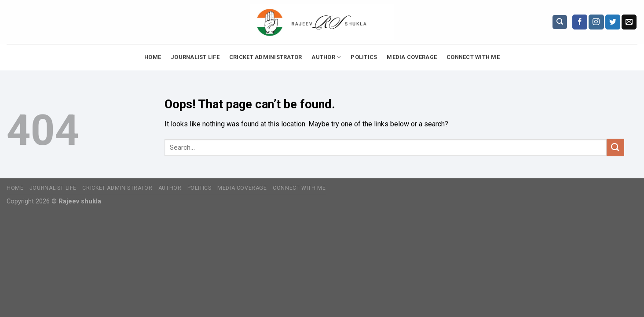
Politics (364, 57)
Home (153, 57)
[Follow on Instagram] (596, 22)
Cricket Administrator (265, 57)
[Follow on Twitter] (613, 22)
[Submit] (615, 147)
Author (326, 57)
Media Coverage (412, 57)
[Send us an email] (629, 22)
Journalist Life (195, 57)
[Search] (560, 22)
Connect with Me (473, 57)
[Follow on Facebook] (580, 22)
